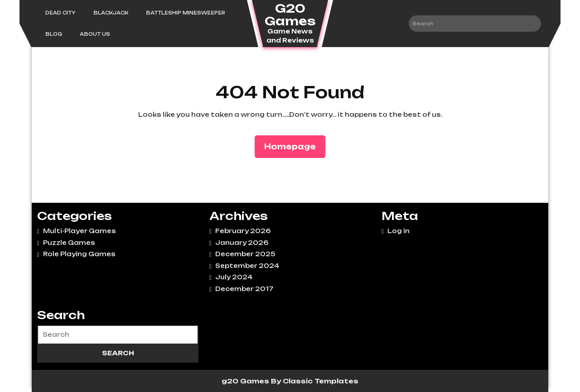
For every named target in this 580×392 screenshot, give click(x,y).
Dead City (60, 13)
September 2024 (247, 266)
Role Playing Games (79, 254)
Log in (399, 231)
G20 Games (290, 15)
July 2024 (234, 277)
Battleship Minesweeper (186, 13)
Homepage (294, 146)
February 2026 (243, 231)
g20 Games (246, 381)
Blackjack (111, 13)
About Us (95, 34)
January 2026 (242, 243)
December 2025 (245, 254)
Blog (54, 34)
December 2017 (244, 289)
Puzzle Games (69, 243)
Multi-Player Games (80, 231)
